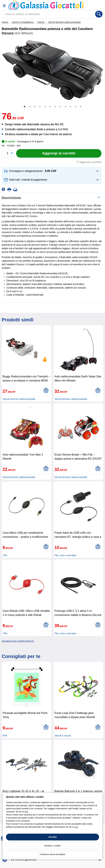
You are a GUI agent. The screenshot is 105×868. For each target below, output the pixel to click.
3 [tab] (35, 107)
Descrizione (11, 198)
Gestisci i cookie (53, 846)
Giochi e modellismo (23, 22)
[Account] (91, 6)
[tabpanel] (53, 70)
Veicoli (41, 22)
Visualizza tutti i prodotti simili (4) (18, 641)
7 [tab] (55, 107)
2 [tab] (30, 107)
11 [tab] (76, 107)
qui (76, 827)
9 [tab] (65, 107)
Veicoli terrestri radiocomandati (64, 22)
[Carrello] (99, 6)
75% (5, 555)
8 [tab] (60, 107)
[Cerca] (99, 14)
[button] (52, 171)
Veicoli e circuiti (63, 736)
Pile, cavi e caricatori (65, 555)
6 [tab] (50, 107)
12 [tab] (81, 107)
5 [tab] (45, 107)
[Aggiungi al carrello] (59, 153)
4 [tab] (40, 107)
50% (5, 736)
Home (5, 22)
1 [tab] (25, 107)
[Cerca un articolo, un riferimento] (53, 14)
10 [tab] (70, 107)
